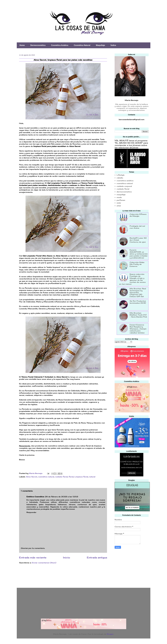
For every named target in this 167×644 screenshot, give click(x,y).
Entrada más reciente (33, 558)
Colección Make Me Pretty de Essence (137, 264)
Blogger (110, 634)
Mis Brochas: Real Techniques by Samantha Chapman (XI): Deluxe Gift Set (138, 292)
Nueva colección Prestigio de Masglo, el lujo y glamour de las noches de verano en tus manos (132, 279)
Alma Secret (32, 477)
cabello (120, 178)
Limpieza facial (81, 477)
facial (71, 477)
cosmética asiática (125, 181)
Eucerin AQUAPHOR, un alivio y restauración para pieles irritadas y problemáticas (139, 254)
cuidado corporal (124, 186)
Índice (113, 45)
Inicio (67, 558)
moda (119, 197)
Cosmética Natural (82, 45)
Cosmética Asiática (60, 45)
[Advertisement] (132, 568)
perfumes (121, 200)
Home (22, 45)
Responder (31, 512)
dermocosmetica (124, 192)
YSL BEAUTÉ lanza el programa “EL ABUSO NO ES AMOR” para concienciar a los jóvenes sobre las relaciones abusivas (131, 144)
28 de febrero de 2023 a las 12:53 (61, 497)
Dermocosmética (38, 45)
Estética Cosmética (35, 497)
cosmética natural (46, 477)
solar (119, 203)
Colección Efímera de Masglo (138, 215)
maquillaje (121, 195)
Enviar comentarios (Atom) (44, 563)
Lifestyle (121, 175)
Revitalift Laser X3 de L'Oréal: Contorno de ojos (138, 240)
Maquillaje (100, 45)
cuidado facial (61, 477)
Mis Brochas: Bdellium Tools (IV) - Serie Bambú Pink (138, 315)
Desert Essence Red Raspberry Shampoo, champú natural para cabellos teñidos (138, 329)
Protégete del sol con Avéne (137, 227)
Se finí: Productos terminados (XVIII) (138, 302)
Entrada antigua (97, 558)
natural (92, 477)
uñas (119, 206)
